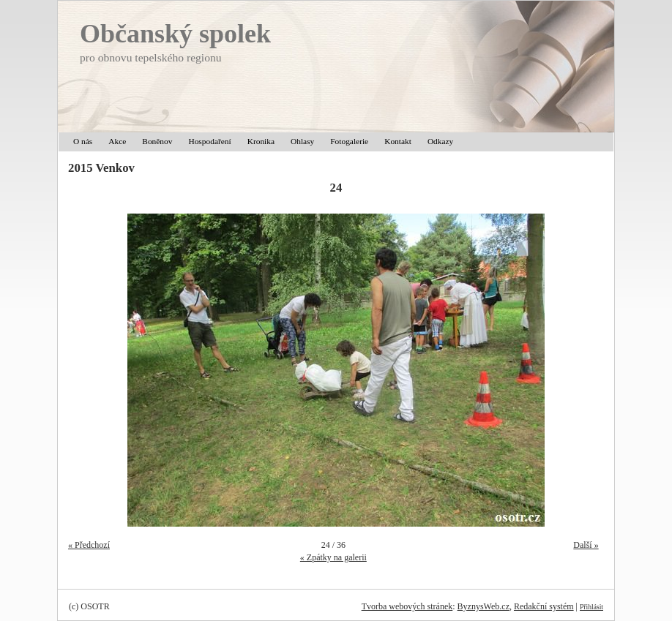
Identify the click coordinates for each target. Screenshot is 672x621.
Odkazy (440, 141)
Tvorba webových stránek (407, 606)
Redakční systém (544, 606)
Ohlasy (302, 141)
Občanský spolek (175, 34)
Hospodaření (209, 141)
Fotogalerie (349, 141)
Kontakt (398, 141)
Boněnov (157, 141)
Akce (117, 141)
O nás (83, 141)
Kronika (261, 141)
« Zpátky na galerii (333, 557)
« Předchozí (89, 545)
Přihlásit (591, 607)
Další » (586, 545)
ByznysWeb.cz (484, 606)
